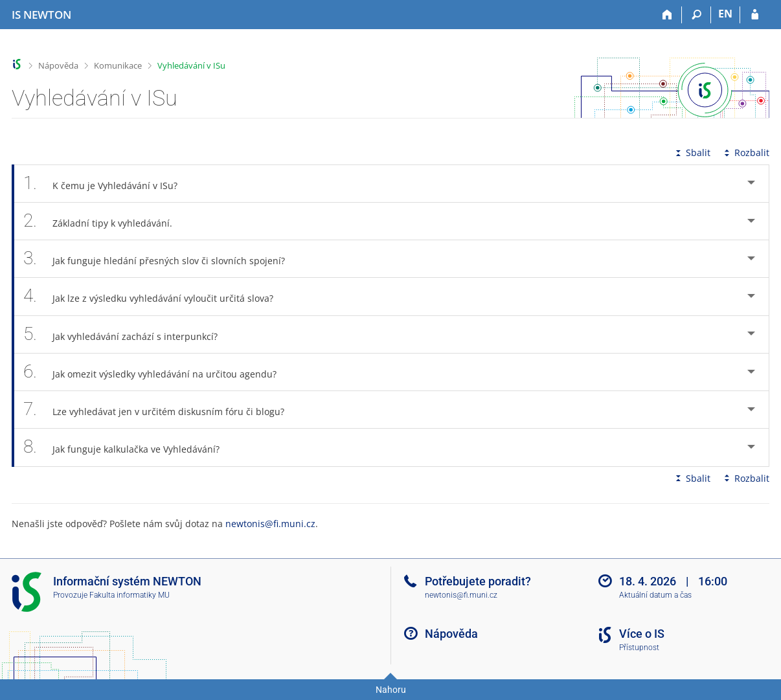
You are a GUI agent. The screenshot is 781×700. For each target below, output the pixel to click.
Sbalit (692, 152)
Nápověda (58, 65)
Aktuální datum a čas (655, 595)
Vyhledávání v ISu (191, 65)
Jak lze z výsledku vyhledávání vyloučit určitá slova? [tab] (155, 296)
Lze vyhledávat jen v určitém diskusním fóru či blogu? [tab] (161, 410)
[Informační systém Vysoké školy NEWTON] (41, 15)
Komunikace (118, 65)
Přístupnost (639, 648)
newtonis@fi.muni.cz (270, 524)
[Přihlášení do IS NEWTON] (755, 15)
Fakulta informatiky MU (130, 595)
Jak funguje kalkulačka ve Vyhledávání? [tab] (129, 447)
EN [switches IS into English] (725, 14)
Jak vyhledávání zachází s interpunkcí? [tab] (128, 334)
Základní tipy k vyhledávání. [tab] (105, 221)
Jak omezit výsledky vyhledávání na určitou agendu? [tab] (157, 372)
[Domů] (667, 15)
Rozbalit (745, 152)
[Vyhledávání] (696, 15)
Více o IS (642, 634)
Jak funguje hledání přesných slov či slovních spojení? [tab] (161, 259)
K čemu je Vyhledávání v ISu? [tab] (108, 184)
